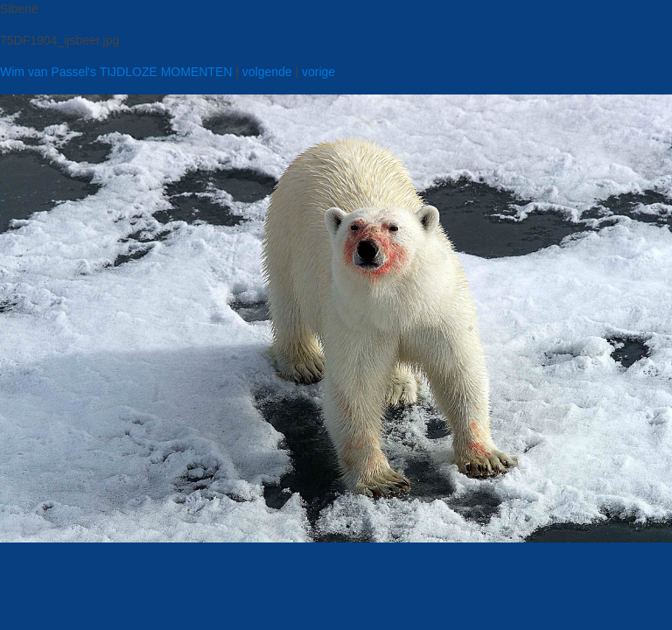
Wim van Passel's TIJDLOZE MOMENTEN (116, 72)
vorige (318, 72)
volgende (267, 72)
